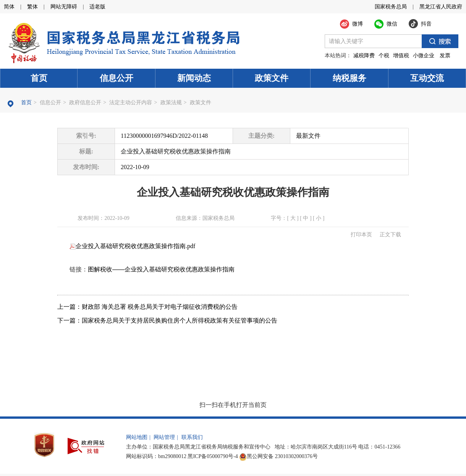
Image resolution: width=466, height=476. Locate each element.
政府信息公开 (85, 102)
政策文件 (272, 78)
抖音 (426, 24)
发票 (445, 56)
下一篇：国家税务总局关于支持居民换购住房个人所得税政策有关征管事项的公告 (167, 320)
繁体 (32, 7)
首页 (39, 78)
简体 (9, 7)
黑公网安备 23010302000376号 (278, 456)
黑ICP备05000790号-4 (213, 456)
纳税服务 (349, 78)
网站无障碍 (64, 7)
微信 (392, 24)
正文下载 (390, 235)
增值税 (401, 56)
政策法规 (171, 102)
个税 (384, 56)
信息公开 (117, 78)
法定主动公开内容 (131, 102)
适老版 (97, 7)
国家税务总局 (391, 7)
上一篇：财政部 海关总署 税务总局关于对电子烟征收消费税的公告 (147, 307)
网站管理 (164, 437)
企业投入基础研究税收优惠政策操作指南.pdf (132, 246)
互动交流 (427, 78)
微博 (358, 24)
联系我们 (192, 437)
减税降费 (364, 56)
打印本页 (361, 235)
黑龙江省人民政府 (441, 7)
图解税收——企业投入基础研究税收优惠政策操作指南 (161, 269)
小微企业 (424, 56)
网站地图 (137, 437)
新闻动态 (194, 78)
